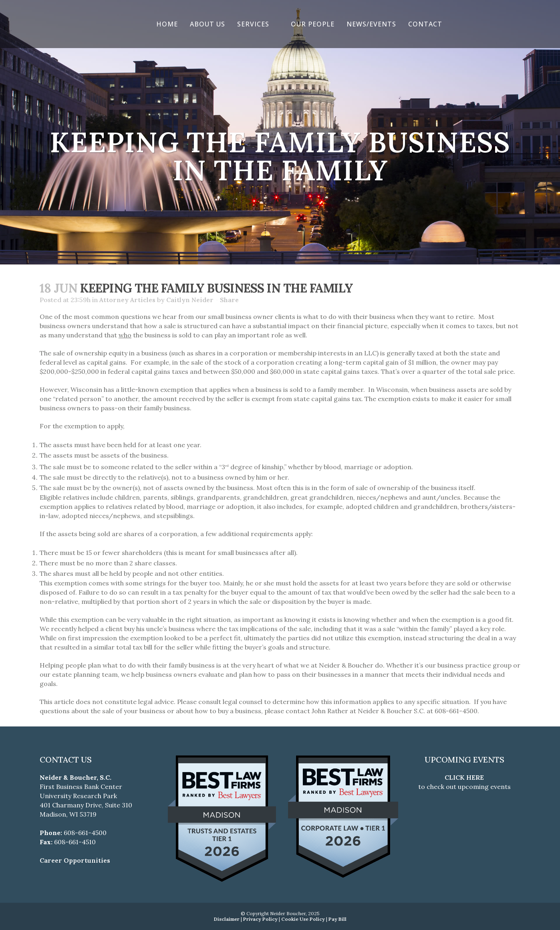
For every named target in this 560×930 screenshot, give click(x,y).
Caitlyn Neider (190, 300)
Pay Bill (337, 919)
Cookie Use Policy (303, 919)
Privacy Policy (260, 919)
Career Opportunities (75, 860)
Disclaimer (227, 919)
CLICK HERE (464, 777)
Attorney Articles (127, 300)
